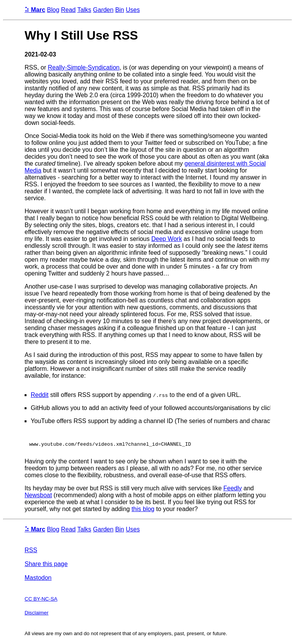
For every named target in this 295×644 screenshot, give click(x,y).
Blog (53, 10)
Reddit (40, 395)
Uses (133, 10)
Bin (120, 10)
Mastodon (38, 579)
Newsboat (38, 496)
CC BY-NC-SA (41, 600)
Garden (103, 10)
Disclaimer (36, 614)
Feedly (233, 489)
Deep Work (167, 239)
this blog (143, 510)
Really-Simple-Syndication (84, 67)
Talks (84, 10)
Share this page (46, 565)
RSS (31, 551)
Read (68, 10)
